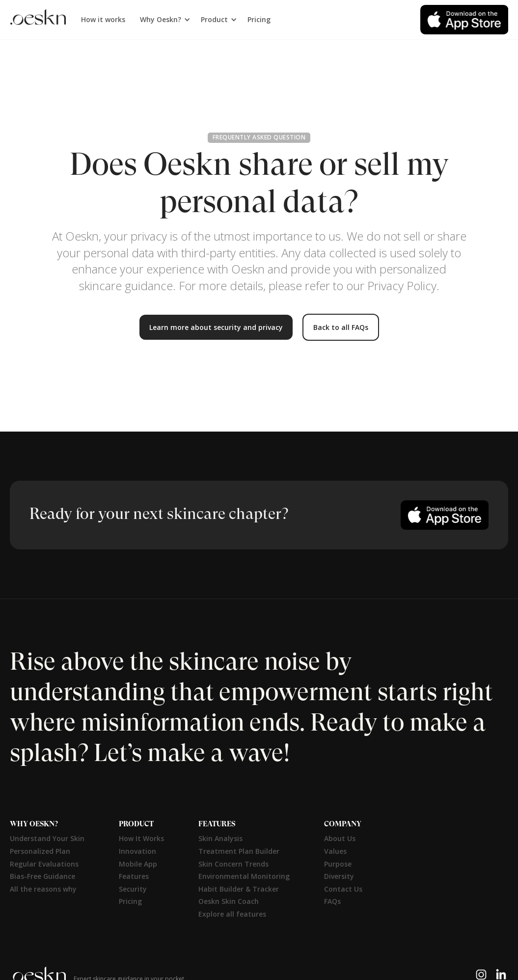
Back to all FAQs (341, 327)
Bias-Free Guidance (42, 876)
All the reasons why (43, 889)
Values (335, 851)
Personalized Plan (40, 851)
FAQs (332, 901)
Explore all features (232, 914)
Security (133, 889)
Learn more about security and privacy (216, 327)
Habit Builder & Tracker (239, 889)
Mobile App (138, 864)
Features (134, 876)
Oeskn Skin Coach (229, 901)
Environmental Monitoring (244, 876)
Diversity (339, 876)
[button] (163, 20)
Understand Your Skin (47, 838)
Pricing (259, 19)
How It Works (141, 838)
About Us (340, 838)
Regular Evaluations (44, 864)
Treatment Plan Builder (239, 851)
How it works (103, 19)
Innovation (137, 851)
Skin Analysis (220, 838)
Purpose (338, 864)
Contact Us (343, 889)
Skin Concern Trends (233, 864)
